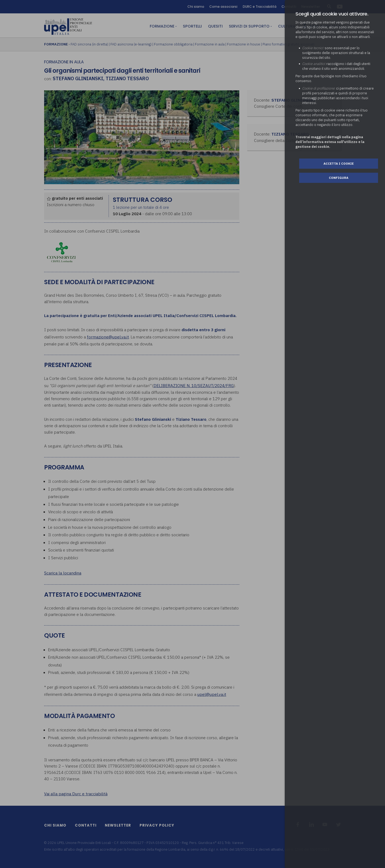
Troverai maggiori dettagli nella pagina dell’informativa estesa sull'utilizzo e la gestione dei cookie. (330, 142)
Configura (339, 178)
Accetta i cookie (339, 163)
